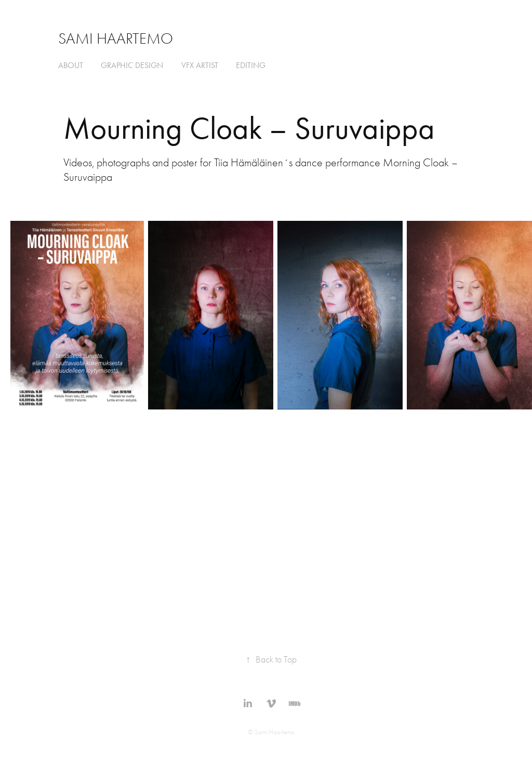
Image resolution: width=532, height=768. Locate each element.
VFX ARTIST (200, 65)
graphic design (132, 65)
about (71, 65)
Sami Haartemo (116, 39)
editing (251, 65)
